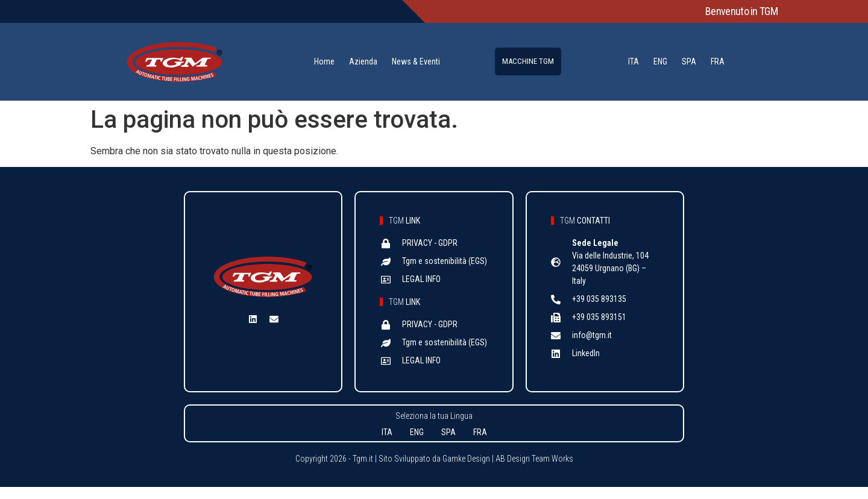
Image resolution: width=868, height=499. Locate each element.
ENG (660, 61)
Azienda (363, 61)
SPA (689, 61)
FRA (718, 61)
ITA (634, 61)
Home (324, 61)
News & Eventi (416, 61)
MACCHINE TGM (528, 61)
